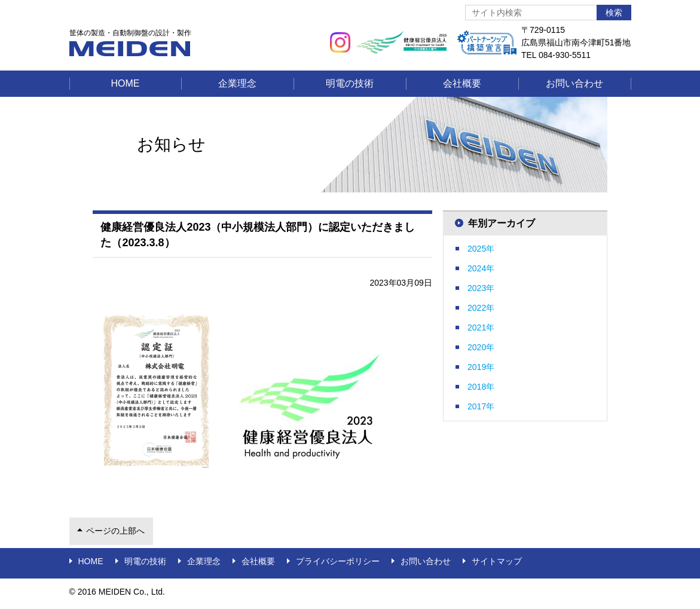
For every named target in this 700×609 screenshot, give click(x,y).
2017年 (481, 406)
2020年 (481, 347)
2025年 (481, 249)
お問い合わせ (574, 83)
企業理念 (237, 83)
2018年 (481, 387)
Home (126, 83)
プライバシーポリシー (338, 561)
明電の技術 (350, 83)
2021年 (481, 328)
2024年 (481, 268)
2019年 (481, 367)
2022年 (481, 308)
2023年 (481, 288)
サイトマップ (497, 561)
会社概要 (462, 83)
